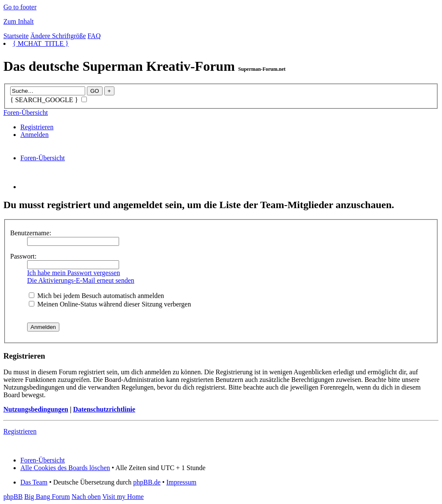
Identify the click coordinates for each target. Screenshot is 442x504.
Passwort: (23, 256)
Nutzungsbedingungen (36, 409)
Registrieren (37, 127)
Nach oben (86, 497)
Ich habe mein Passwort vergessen (74, 273)
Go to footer (20, 7)
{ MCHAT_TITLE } (41, 43)
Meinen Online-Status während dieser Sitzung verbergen (110, 304)
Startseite (16, 36)
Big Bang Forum (47, 497)
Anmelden (35, 135)
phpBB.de (147, 482)
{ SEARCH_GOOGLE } (49, 100)
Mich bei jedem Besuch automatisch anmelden (96, 296)
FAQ (94, 36)
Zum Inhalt (19, 21)
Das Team (34, 482)
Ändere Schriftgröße (58, 36)
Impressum (181, 482)
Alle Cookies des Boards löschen (65, 468)
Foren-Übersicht (26, 113)
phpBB (13, 497)
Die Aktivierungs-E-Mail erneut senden (81, 280)
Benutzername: (31, 233)
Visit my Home (123, 497)
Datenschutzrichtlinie (104, 409)
